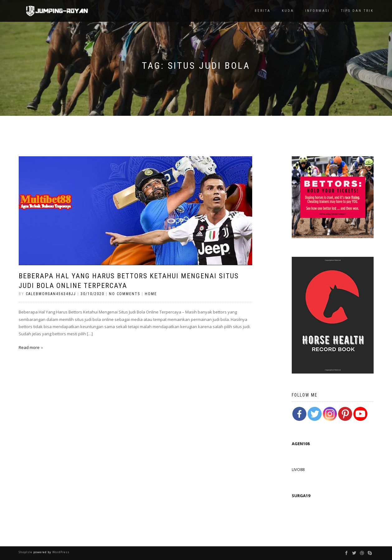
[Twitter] (315, 414)
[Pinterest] (345, 414)
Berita (263, 11)
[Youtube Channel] (360, 414)
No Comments (125, 294)
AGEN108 (301, 444)
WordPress (60, 552)
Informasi (317, 11)
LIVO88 (298, 469)
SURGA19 (301, 496)
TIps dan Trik (357, 11)
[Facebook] (299, 414)
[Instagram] (330, 414)
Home (151, 294)
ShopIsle (26, 552)
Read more (29, 347)
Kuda (288, 11)
